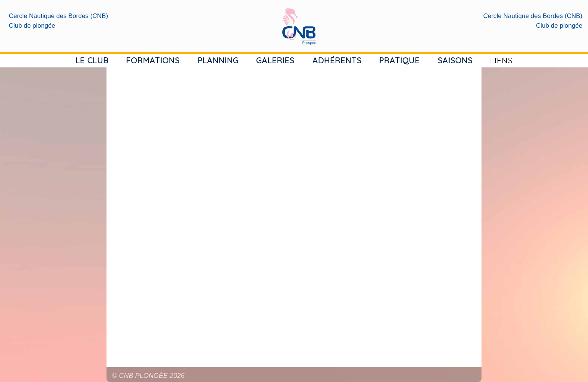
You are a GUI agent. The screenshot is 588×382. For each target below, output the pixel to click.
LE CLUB (92, 60)
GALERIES (275, 60)
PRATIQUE (399, 60)
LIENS (501, 60)
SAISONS (455, 60)
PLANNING (218, 60)
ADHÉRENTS (337, 60)
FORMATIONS (153, 60)
